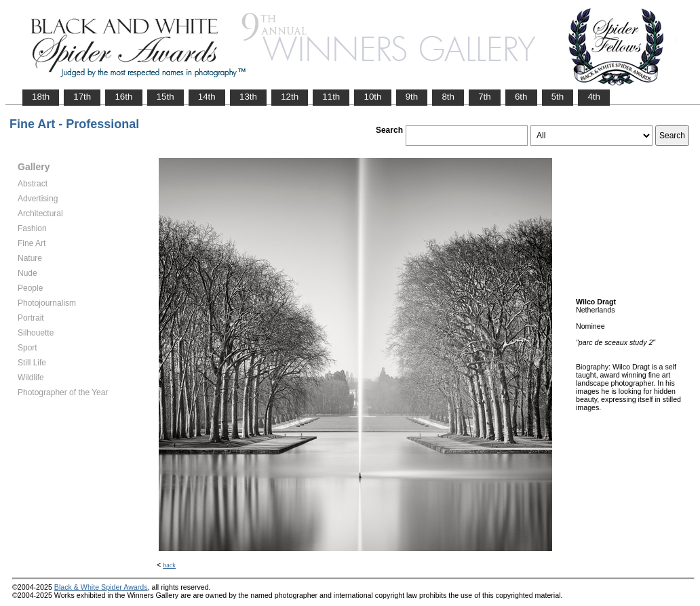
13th (248, 97)
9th (412, 97)
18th (41, 97)
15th (166, 97)
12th (290, 97)
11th (331, 97)
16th (123, 97)
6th (521, 97)
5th (558, 97)
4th (594, 97)
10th (372, 97)
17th (82, 97)
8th (448, 97)
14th (207, 97)
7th (485, 97)
